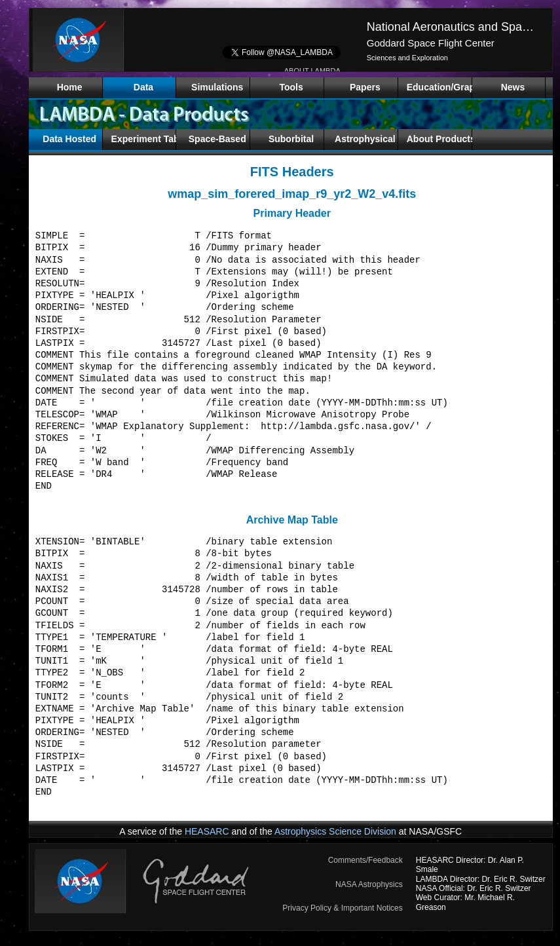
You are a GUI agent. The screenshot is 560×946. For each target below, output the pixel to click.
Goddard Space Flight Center (431, 43)
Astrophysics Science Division (335, 831)
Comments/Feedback (365, 860)
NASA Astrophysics (369, 884)
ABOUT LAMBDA (312, 71)
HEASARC (207, 831)
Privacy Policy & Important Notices (342, 908)
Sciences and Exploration (407, 58)
